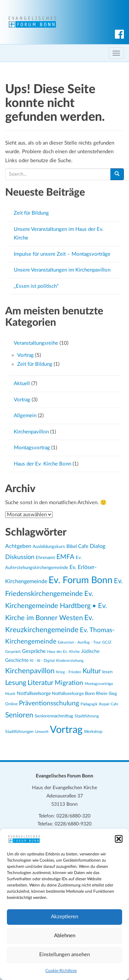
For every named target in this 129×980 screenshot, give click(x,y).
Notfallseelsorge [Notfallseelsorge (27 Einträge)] (34, 694)
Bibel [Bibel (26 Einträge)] (72, 547)
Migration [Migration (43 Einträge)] (69, 683)
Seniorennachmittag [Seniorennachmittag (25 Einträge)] (54, 716)
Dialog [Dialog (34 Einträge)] (98, 546)
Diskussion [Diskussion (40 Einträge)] (20, 557)
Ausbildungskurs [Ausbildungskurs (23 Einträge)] (49, 547)
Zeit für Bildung (31, 213)
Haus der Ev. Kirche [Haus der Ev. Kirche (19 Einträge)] (63, 652)
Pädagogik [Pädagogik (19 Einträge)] (89, 704)
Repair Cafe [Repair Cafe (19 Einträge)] (109, 704)
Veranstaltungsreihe (36, 343)
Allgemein (25, 416)
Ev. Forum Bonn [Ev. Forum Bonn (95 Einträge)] (80, 580)
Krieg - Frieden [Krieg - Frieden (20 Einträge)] (69, 672)
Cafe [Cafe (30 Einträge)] (83, 546)
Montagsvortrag (32, 448)
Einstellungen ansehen (64, 955)
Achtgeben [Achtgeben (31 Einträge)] (18, 546)
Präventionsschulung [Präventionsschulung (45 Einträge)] (49, 703)
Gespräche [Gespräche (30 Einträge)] (34, 651)
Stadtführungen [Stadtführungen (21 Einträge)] (19, 732)
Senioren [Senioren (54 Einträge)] (19, 715)
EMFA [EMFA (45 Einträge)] (65, 557)
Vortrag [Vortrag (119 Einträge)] (66, 730)
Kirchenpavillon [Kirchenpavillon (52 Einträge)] (30, 671)
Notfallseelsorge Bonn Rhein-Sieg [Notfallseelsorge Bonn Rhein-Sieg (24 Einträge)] (84, 694)
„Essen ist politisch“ (36, 286)
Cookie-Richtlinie (61, 971)
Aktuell (22, 384)
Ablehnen (65, 936)
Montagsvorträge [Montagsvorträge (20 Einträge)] (99, 684)
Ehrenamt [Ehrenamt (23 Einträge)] (45, 558)
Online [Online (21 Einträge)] (11, 704)
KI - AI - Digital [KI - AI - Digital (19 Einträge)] (42, 661)
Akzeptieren (64, 917)
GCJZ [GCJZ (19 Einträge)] (107, 642)
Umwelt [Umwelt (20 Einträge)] (42, 732)
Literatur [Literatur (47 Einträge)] (40, 683)
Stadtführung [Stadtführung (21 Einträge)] (87, 716)
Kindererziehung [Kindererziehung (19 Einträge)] (70, 661)
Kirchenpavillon (31, 432)
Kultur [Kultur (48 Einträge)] (92, 671)
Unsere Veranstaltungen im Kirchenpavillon (62, 270)
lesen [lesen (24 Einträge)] (107, 672)
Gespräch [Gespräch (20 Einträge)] (13, 652)
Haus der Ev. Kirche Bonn (42, 464)
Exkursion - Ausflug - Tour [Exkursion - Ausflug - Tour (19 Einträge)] (79, 642)
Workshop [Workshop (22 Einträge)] (93, 732)
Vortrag (25, 355)
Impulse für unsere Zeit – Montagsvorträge (62, 254)
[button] (119, 839)
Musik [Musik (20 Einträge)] (10, 694)
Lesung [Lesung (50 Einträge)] (16, 683)
